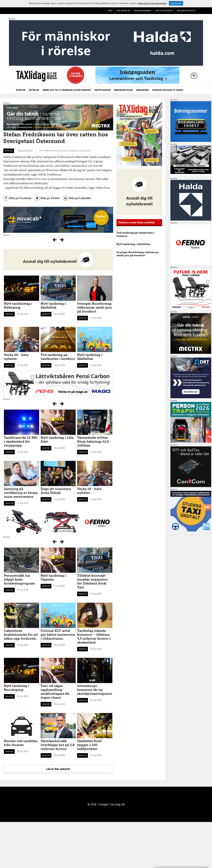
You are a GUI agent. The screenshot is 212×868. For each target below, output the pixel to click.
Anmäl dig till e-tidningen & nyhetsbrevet (67, 90)
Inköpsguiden (102, 90)
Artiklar (34, 90)
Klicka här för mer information (152, 3)
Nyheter (21, 90)
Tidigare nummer (143, 11)
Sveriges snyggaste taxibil (168, 90)
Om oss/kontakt (164, 11)
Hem (110, 11)
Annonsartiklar (123, 90)
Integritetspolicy (186, 11)
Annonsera (142, 90)
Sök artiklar (123, 11)
